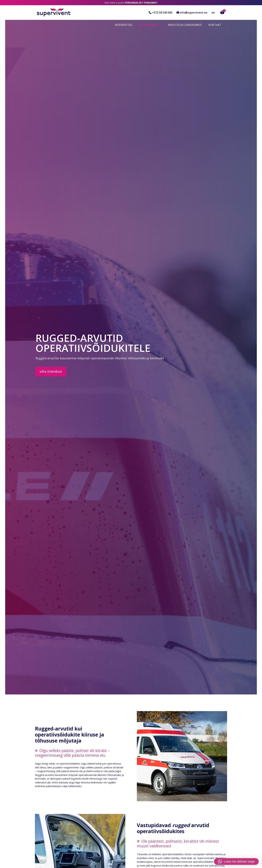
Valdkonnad (150, 25)
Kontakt (215, 25)
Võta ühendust (51, 371)
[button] (236, 861)
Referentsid (124, 25)
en (213, 13)
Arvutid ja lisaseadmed (185, 25)
